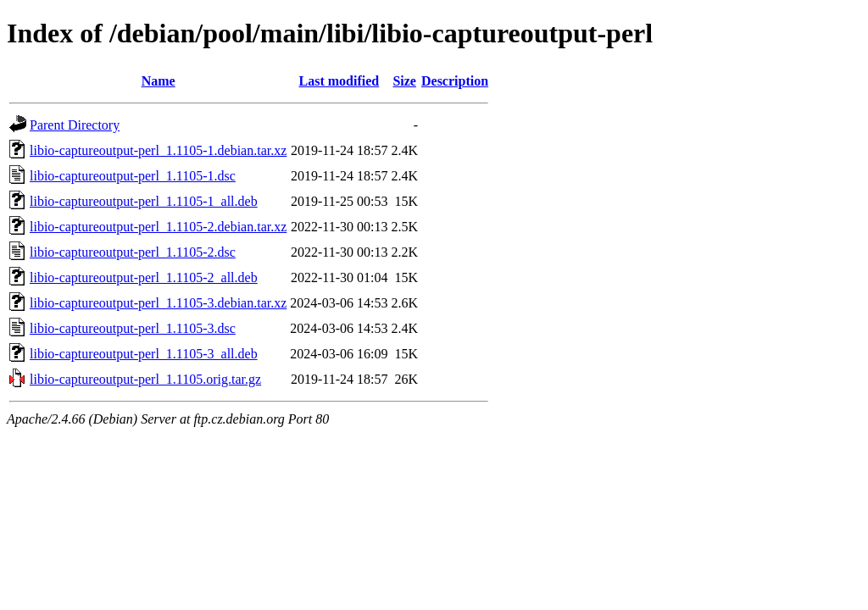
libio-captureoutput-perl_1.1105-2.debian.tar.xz (158, 227)
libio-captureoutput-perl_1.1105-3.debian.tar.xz (158, 303)
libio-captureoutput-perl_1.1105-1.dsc (133, 176)
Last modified (339, 81)
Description (455, 81)
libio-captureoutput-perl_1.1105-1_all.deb (144, 201)
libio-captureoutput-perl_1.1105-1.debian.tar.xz (158, 150)
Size (404, 81)
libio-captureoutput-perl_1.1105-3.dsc (133, 328)
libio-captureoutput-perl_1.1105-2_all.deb (144, 277)
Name (159, 81)
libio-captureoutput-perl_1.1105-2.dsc (133, 252)
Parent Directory (75, 125)
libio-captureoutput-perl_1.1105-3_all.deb (144, 354)
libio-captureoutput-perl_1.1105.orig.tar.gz (145, 379)
